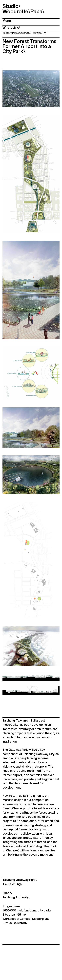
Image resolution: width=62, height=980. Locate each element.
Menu (7, 21)
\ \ (11, 27)
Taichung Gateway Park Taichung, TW (24, 33)
